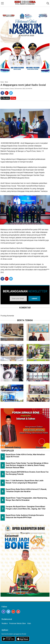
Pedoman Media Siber (18, 623)
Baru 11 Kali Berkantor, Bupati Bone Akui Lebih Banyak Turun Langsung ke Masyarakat (25, 482)
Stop (13, 98)
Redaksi (5, 623)
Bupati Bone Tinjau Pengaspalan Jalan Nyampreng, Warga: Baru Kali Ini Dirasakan (26, 499)
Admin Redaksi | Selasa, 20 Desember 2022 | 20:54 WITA (16, 89)
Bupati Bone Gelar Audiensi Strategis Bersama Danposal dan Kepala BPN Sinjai (25, 516)
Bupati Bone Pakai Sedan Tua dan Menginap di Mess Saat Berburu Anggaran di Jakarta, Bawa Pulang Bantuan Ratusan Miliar (27, 465)
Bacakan (5, 98)
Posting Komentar (7, 316)
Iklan (29, 623)
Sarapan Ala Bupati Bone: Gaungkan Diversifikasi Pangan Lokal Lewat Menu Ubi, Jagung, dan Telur (26, 508)
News (6, 82)
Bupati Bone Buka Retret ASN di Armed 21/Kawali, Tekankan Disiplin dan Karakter (26, 490)
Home (2, 82)
